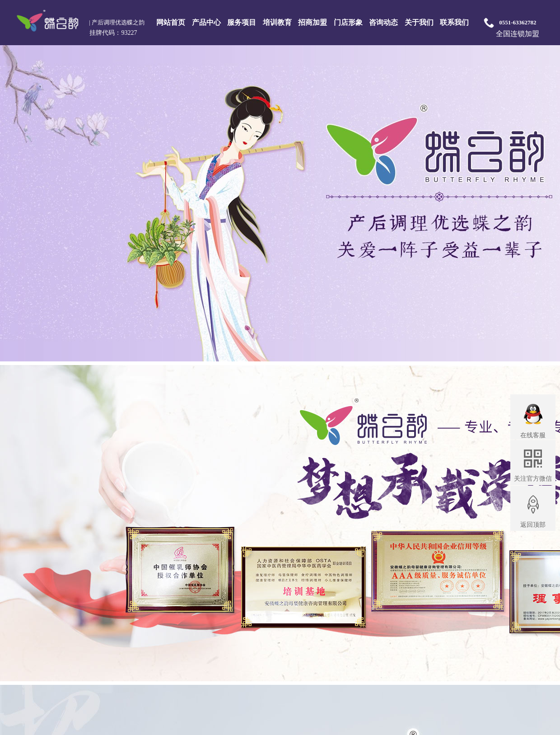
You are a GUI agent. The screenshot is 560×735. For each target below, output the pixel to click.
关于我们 (419, 22)
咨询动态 (383, 22)
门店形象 (348, 22)
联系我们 (454, 22)
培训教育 (277, 22)
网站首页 (171, 22)
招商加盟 (313, 22)
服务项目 (242, 22)
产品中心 (206, 22)
